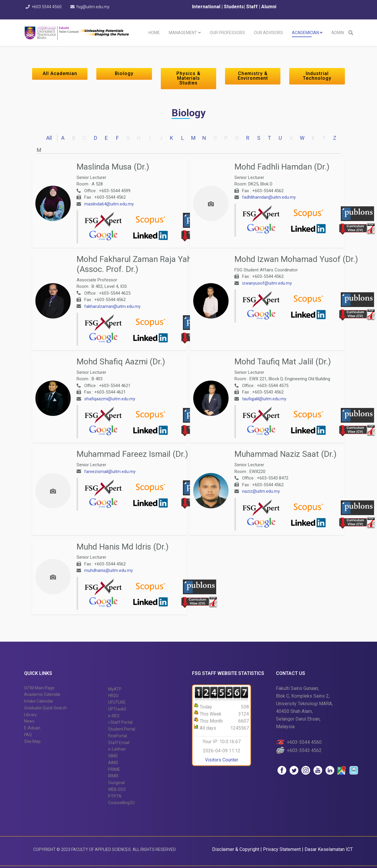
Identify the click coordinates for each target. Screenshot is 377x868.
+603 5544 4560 (47, 7)
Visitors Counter (222, 760)
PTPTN (115, 796)
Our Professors (227, 33)
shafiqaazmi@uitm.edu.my (110, 399)
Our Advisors (268, 33)
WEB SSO (117, 789)
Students (233, 7)
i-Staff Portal (120, 722)
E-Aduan (32, 728)
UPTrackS (117, 709)
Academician (305, 33)
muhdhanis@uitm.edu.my (109, 570)
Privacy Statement (282, 849)
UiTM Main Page (39, 688)
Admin (338, 33)
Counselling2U (121, 803)
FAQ (28, 735)
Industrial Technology (317, 76)
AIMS (113, 763)
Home (154, 33)
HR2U (113, 696)
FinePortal (118, 736)
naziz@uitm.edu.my (261, 491)
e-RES (114, 716)
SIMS (113, 756)
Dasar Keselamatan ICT (329, 849)
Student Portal (122, 729)
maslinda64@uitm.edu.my (109, 204)
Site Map (32, 741)
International (207, 7)
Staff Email (119, 743)
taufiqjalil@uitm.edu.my (264, 399)
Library (30, 715)
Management (183, 33)
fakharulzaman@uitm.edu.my (112, 306)
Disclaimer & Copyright (236, 849)
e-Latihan (117, 749)
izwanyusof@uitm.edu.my (267, 283)
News (29, 721)
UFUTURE (117, 702)
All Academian (60, 73)
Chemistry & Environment (253, 76)
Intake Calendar (39, 701)
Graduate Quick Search (46, 708)
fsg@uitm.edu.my (95, 7)
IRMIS (113, 776)
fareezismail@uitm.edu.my (110, 472)
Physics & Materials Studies (188, 78)
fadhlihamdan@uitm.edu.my (269, 197)
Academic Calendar (42, 694)
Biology (124, 73)
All (49, 138)
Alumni (269, 7)
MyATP (115, 689)
